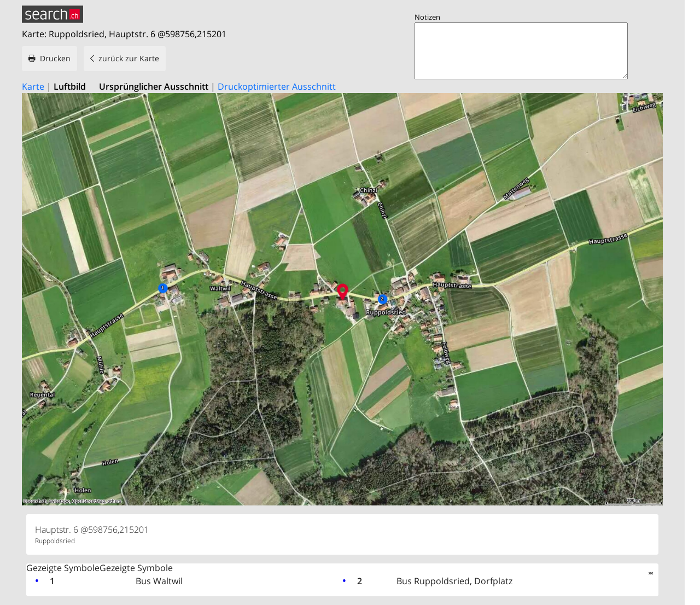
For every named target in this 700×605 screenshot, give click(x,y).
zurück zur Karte (129, 58)
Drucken (55, 58)
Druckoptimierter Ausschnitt (277, 86)
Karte (33, 86)
